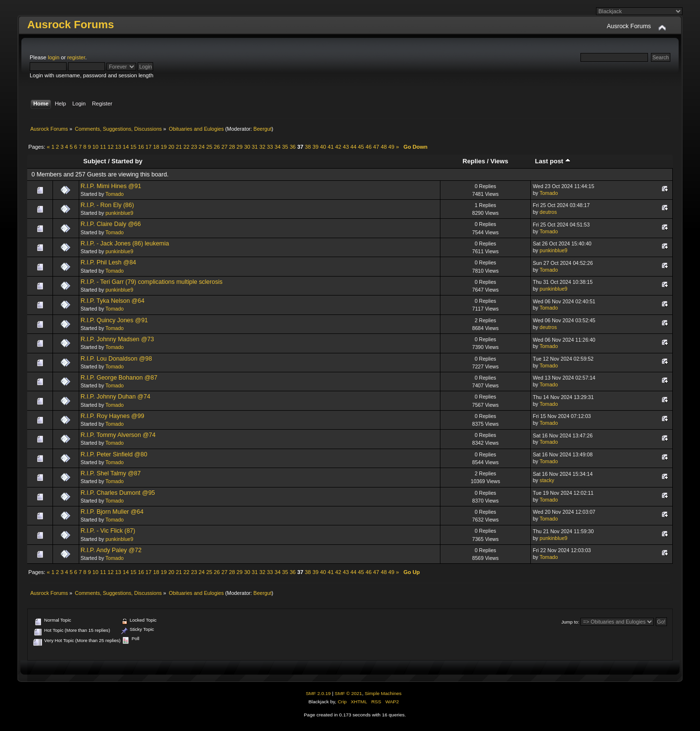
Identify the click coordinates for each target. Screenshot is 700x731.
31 (255, 147)
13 (118, 147)
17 (148, 147)
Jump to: (570, 622)
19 (164, 147)
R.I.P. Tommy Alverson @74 (118, 435)
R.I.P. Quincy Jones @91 (114, 320)
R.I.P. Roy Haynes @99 (113, 416)
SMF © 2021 (349, 693)
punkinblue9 (119, 213)
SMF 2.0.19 (318, 693)
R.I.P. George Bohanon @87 (119, 378)
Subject (95, 161)
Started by (127, 161)
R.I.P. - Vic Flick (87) (108, 531)
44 (353, 147)
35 (285, 147)
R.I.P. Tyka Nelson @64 (113, 301)
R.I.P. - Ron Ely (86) (107, 205)
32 (262, 147)
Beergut (262, 129)
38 (308, 147)
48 (384, 147)
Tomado (115, 194)
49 (391, 147)
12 (110, 147)
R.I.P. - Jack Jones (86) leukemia (125, 244)
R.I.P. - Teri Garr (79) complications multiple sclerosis (152, 282)
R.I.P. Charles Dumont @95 (118, 493)
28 (232, 147)
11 (103, 147)
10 (95, 147)
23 (194, 147)
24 (202, 147)
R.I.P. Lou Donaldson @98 (116, 359)
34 (278, 147)
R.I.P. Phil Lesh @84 (108, 262)
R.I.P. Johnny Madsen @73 (117, 339)
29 (240, 147)
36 (293, 147)
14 (125, 147)
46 (368, 147)
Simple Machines (383, 693)
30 (247, 147)
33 (270, 147)
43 (346, 147)
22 (186, 147)
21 (179, 147)
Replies (474, 161)
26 (217, 147)
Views (499, 161)
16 (141, 147)
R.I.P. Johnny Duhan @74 (115, 397)
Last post (553, 161)
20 (171, 147)
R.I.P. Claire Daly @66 (111, 224)
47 (376, 147)
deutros (548, 212)
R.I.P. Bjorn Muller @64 (112, 512)
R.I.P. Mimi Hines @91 (111, 186)
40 (323, 147)
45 (361, 147)
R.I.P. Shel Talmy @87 (111, 473)
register (76, 57)
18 (156, 147)
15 (133, 147)
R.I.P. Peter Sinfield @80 (114, 454)
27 (224, 147)
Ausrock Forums (70, 25)
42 (338, 147)
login (53, 57)
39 (315, 147)
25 (209, 147)
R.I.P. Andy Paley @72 (111, 550)
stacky (547, 480)
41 (331, 147)
